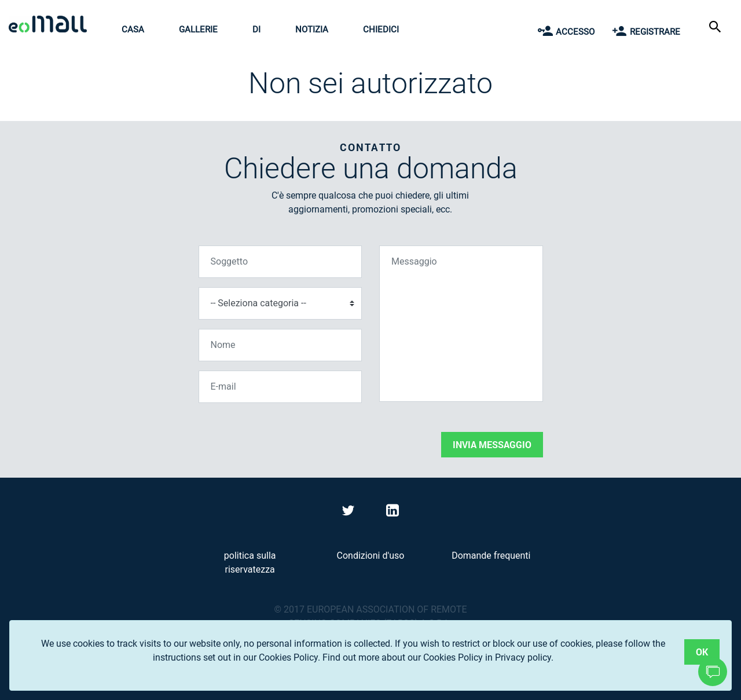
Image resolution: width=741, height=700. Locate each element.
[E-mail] (280, 387)
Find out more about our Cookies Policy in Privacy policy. (438, 657)
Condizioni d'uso (371, 556)
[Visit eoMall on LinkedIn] (392, 513)
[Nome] (280, 345)
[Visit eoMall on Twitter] (350, 513)
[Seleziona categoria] (280, 303)
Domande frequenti (491, 556)
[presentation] (287, 435)
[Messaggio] (461, 324)
